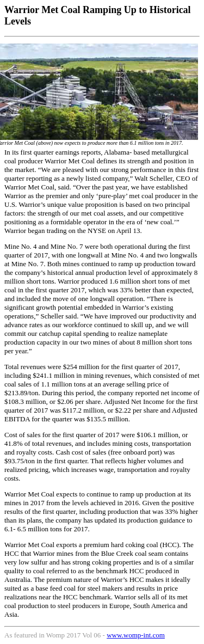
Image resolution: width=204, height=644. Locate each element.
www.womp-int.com (136, 635)
